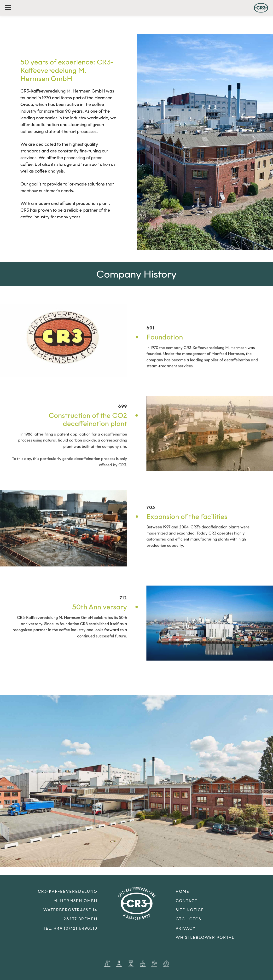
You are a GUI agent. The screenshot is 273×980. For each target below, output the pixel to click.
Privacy (186, 928)
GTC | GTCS (189, 919)
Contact (187, 901)
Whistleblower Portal (205, 937)
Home (183, 891)
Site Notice (190, 910)
